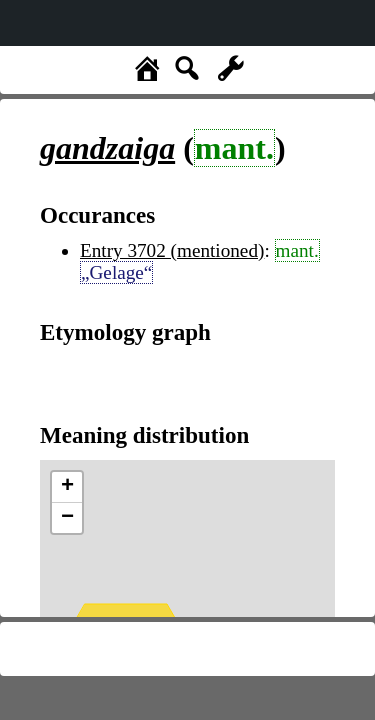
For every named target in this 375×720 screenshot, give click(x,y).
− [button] (67, 518)
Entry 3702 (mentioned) (172, 250)
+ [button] (67, 487)
